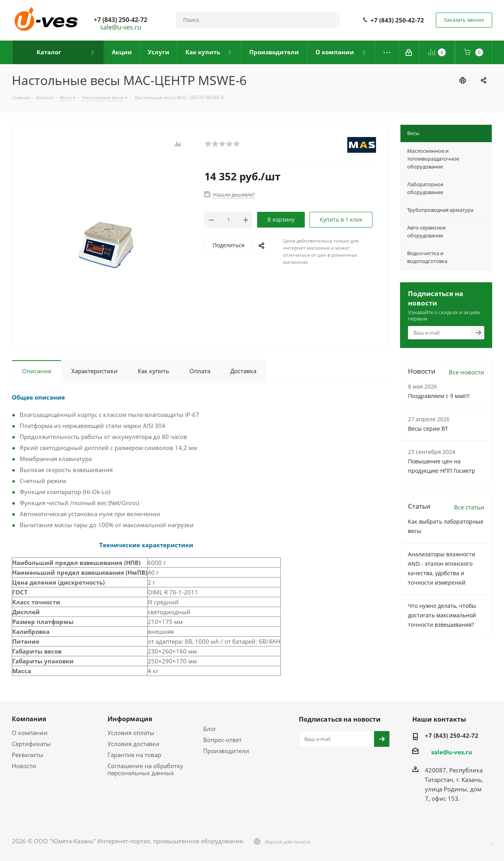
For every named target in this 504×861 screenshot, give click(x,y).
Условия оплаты (131, 733)
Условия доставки (133, 744)
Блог (210, 729)
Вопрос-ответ (222, 740)
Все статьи (469, 507)
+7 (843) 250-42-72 (397, 20)
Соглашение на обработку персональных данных (145, 769)
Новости (24, 766)
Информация (130, 719)
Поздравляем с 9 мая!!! (439, 396)
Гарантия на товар (134, 755)
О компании (30, 733)
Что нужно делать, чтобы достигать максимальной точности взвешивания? (442, 615)
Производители (226, 751)
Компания (29, 719)
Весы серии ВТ (428, 429)
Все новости (467, 372)
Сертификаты (31, 744)
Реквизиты (28, 755)
